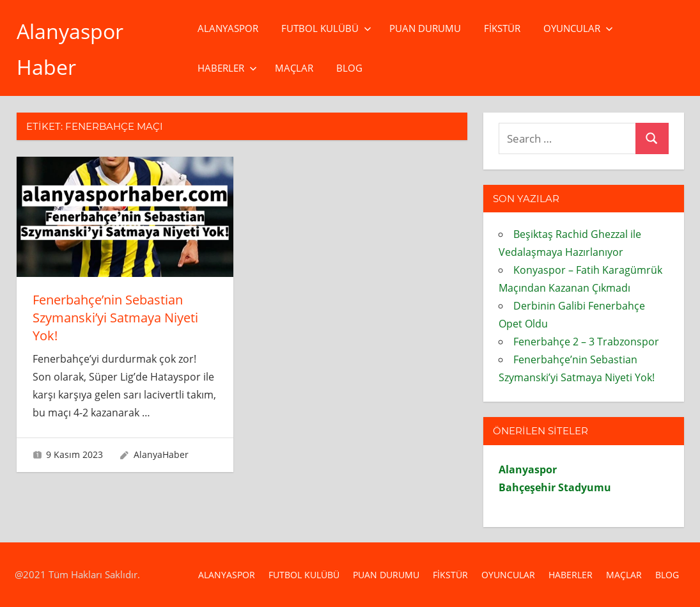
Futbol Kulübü (326, 28)
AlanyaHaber (161, 454)
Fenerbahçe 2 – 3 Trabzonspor (586, 342)
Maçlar (294, 68)
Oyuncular (578, 28)
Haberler (227, 68)
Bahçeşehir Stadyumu (555, 487)
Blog (349, 68)
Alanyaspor (228, 28)
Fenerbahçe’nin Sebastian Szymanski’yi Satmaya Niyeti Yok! (115, 318)
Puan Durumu (425, 28)
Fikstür (502, 28)
